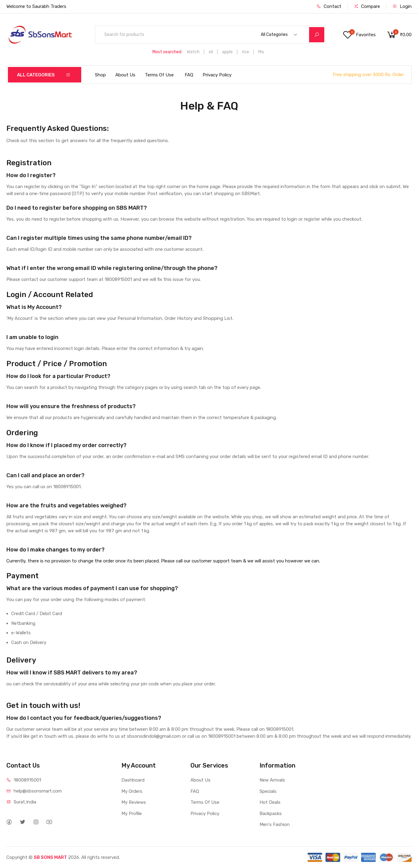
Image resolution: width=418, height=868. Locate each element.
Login (402, 6)
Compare (367, 6)
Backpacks (271, 814)
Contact (329, 6)
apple (227, 52)
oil (211, 52)
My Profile (132, 814)
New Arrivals (272, 780)
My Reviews (134, 802)
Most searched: (167, 52)
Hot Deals (270, 802)
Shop (100, 75)
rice (246, 52)
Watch (193, 52)
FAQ (189, 75)
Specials (268, 791)
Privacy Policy (217, 75)
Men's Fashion (275, 824)
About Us (125, 75)
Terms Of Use (159, 75)
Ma (261, 52)
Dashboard (133, 780)
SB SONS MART (50, 857)
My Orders (132, 791)
